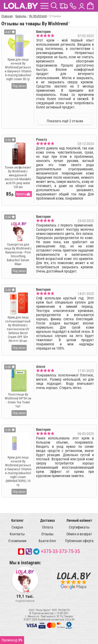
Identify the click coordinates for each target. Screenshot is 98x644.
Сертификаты (79, 527)
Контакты (17, 534)
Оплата (48, 527)
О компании (17, 541)
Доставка (48, 520)
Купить (21, 194)
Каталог (17, 520)
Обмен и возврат (79, 534)
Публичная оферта (79, 541)
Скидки (17, 527)
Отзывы (47, 534)
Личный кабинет (79, 520)
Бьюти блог (47, 541)
